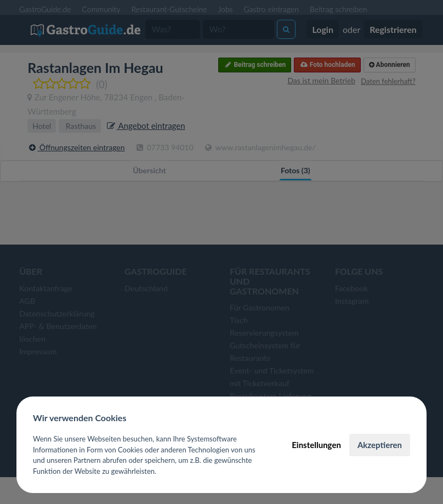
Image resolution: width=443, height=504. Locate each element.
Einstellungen (316, 445)
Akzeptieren (380, 445)
